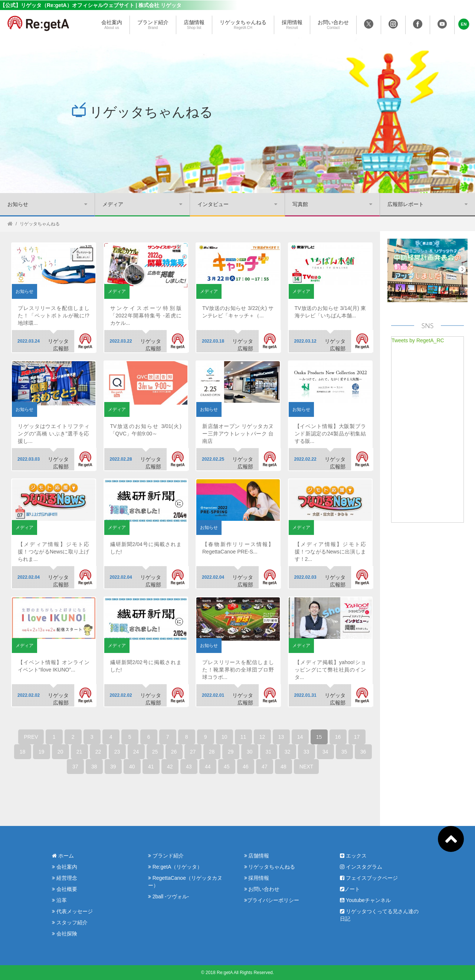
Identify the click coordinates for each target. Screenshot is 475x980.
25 (155, 752)
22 (98, 752)
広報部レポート (406, 204)
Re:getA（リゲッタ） (175, 867)
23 (117, 752)
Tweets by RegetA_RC (418, 340)
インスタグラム (361, 867)
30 (250, 752)
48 (284, 767)
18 (23, 752)
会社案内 (112, 25)
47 (265, 767)
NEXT (306, 767)
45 (227, 767)
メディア (113, 204)
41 (151, 767)
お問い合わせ (333, 25)
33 (307, 752)
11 (243, 737)
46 (246, 767)
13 (281, 737)
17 (357, 737)
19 (42, 752)
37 (75, 767)
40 (132, 767)
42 (170, 767)
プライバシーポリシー (272, 900)
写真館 (300, 204)
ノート (350, 889)
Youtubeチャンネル (365, 900)
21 (79, 752)
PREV (31, 737)
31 (269, 752)
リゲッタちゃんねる (243, 25)
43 (189, 767)
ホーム (63, 856)
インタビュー (213, 204)
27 (193, 752)
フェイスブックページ (369, 878)
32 (288, 752)
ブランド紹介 (153, 25)
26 (174, 752)
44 (208, 767)
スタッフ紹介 (70, 922)
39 (113, 767)
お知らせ (18, 204)
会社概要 (65, 889)
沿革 (59, 900)
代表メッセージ (72, 911)
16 (338, 737)
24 (136, 752)
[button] (464, 24)
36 (363, 752)
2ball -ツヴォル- (169, 896)
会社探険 (65, 934)
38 (94, 767)
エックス (353, 856)
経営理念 (65, 878)
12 (262, 737)
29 (231, 752)
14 (300, 737)
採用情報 (292, 25)
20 (60, 752)
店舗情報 (194, 25)
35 (344, 752)
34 (325, 752)
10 (225, 737)
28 (212, 752)
